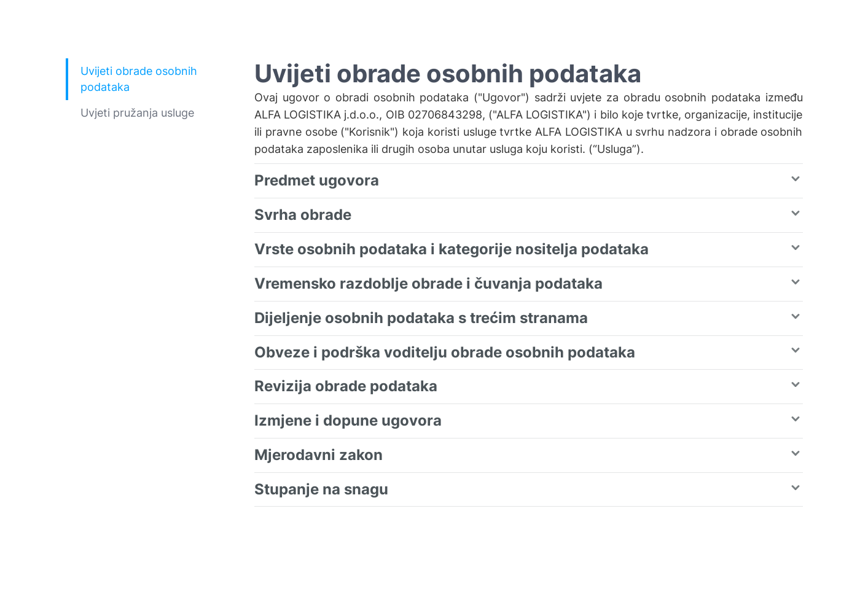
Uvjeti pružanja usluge (137, 113)
